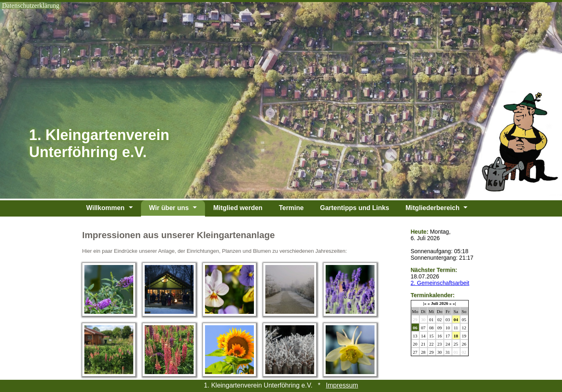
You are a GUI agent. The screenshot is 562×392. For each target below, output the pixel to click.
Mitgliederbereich (432, 208)
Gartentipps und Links (355, 208)
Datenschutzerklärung (31, 5)
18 (456, 336)
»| (454, 303)
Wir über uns (169, 208)
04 (456, 320)
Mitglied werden (238, 208)
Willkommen (106, 208)
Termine (291, 208)
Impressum (342, 385)
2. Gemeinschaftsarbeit (440, 283)
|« (425, 303)
